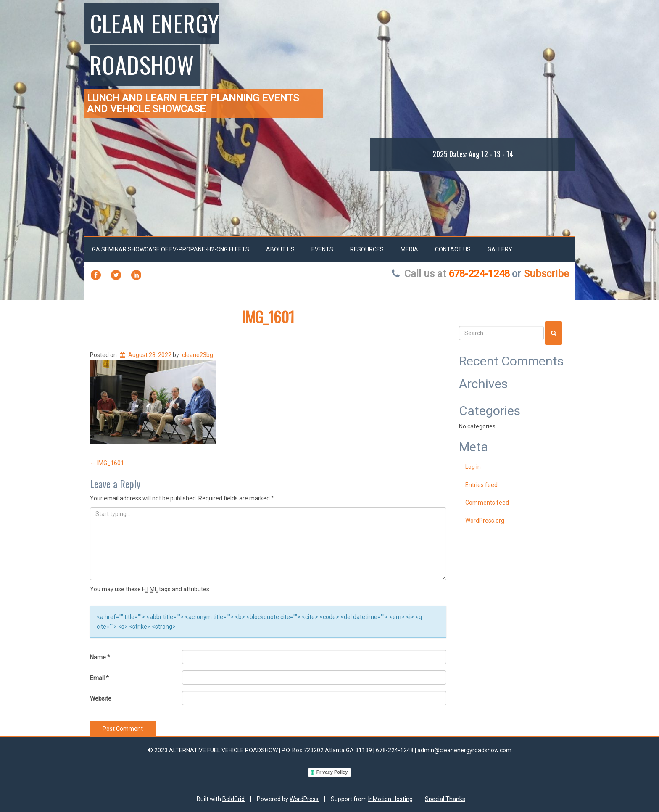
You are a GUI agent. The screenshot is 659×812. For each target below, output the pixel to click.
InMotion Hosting (390, 799)
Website (101, 698)
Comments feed (487, 503)
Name (100, 657)
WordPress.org (485, 521)
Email (99, 678)
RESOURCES (367, 249)
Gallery (500, 249)
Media (409, 249)
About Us (280, 249)
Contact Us (453, 249)
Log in (473, 467)
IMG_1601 (268, 316)
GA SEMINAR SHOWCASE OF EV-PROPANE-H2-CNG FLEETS (171, 249)
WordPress (304, 799)
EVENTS (322, 249)
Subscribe (546, 274)
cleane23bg (198, 355)
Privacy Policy (332, 772)
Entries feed (481, 485)
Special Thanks (445, 799)
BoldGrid (233, 799)
